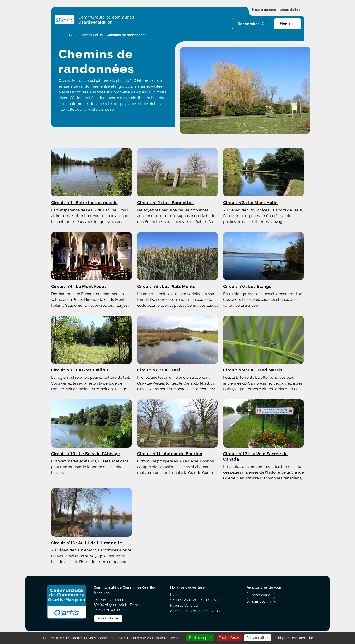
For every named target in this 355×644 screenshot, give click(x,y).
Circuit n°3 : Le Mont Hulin (250, 203)
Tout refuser (229, 638)
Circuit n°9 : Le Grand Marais (253, 370)
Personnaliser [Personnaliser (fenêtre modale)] (258, 638)
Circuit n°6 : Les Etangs (247, 286)
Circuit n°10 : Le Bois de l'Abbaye (85, 454)
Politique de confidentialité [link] (293, 638)
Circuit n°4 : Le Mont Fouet (79, 286)
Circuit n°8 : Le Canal (159, 370)
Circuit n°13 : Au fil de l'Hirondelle (87, 543)
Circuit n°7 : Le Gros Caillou (80, 370)
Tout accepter (200, 638)
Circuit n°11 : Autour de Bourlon (170, 454)
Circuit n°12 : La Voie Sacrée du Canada (255, 456)
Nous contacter (264, 10)
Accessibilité (290, 10)
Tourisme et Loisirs (88, 35)
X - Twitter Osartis (262, 603)
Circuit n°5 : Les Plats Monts (166, 286)
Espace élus (261, 595)
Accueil (64, 35)
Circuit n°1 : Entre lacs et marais (84, 203)
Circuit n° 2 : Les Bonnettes (165, 203)
